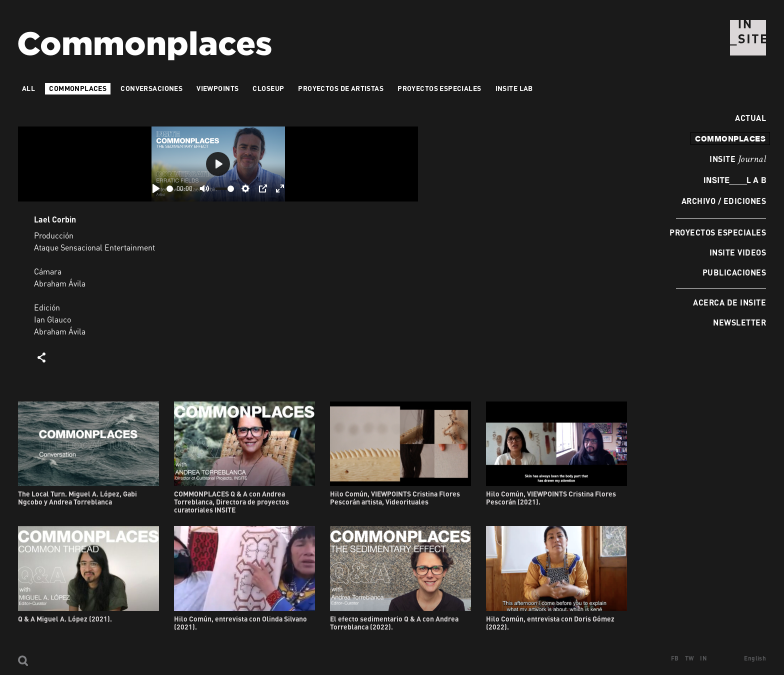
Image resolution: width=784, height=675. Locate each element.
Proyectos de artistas (341, 88)
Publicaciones (734, 272)
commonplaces (730, 138)
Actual (748, 118)
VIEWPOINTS (217, 88)
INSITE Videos (738, 252)
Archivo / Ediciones (724, 201)
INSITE (738, 159)
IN (703, 658)
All (28, 88)
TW (690, 658)
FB (675, 658)
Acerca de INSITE (729, 302)
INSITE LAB (514, 88)
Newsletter (739, 322)
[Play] (156, 188)
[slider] (170, 189)
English (755, 658)
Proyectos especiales (718, 232)
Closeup (268, 88)
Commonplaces (78, 88)
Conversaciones (151, 88)
